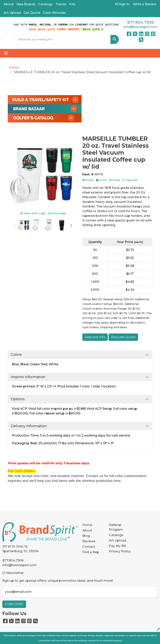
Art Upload (12, 13)
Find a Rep (91, 552)
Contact (89, 547)
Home (87, 525)
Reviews (89, 541)
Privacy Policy (120, 551)
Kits (72, 4)
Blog (86, 536)
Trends (61, 4)
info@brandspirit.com (141, 27)
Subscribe (14, 604)
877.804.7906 (141, 22)
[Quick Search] (62, 39)
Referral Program (116, 527)
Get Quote (32, 13)
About (9, 4)
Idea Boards (26, 4)
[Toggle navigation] (6, 53)
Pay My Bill (117, 546)
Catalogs (45, 4)
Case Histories (54, 13)
